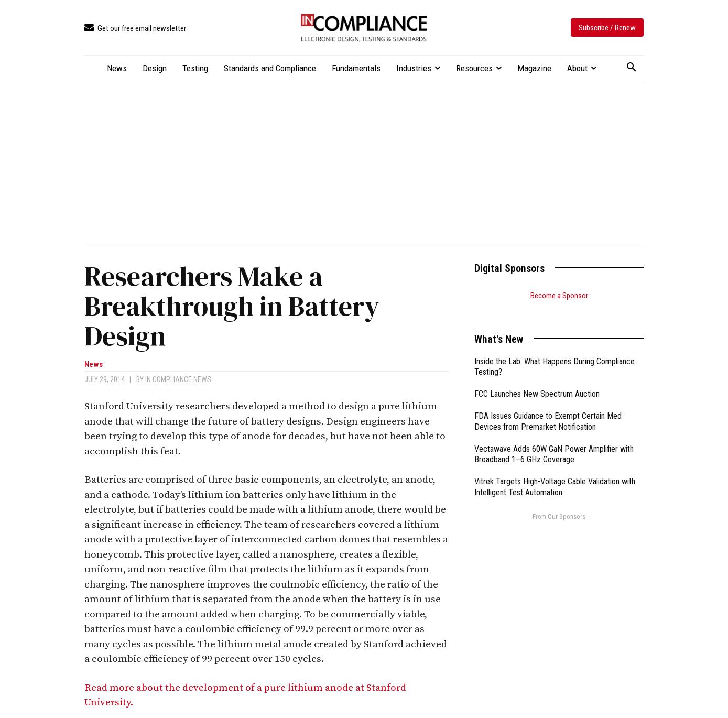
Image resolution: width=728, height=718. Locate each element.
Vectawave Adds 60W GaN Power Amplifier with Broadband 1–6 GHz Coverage (554, 441)
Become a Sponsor (559, 296)
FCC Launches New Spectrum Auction (537, 381)
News (94, 365)
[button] (632, 68)
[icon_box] (135, 29)
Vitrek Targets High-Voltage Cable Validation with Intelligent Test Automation (555, 474)
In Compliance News (178, 379)
